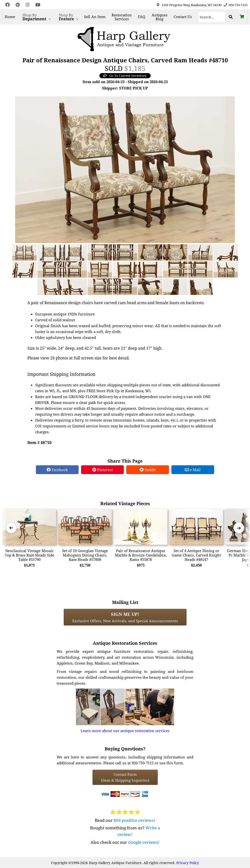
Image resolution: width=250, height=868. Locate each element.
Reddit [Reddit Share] (148, 470)
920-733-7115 (238, 5)
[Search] (212, 17)
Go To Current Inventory (125, 76)
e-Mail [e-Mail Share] (193, 470)
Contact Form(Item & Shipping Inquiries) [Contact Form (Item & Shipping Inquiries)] (125, 777)
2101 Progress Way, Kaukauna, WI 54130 (192, 5)
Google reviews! (144, 842)
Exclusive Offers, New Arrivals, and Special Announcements (125, 617)
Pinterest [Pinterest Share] (103, 470)
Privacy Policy (188, 863)
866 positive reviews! (134, 820)
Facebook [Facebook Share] (57, 470)
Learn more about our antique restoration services (125, 731)
